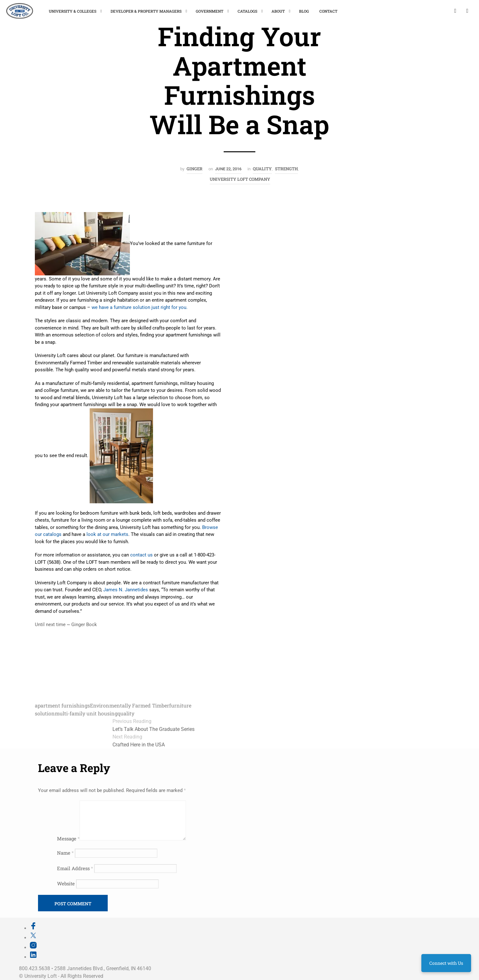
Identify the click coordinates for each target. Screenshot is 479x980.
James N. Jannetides (126, 590)
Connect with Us (446, 963)
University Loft (41, 976)
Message (68, 839)
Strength (286, 169)
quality (126, 713)
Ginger (195, 169)
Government (210, 11)
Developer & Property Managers (146, 11)
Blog (304, 11)
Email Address (75, 868)
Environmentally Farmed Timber (130, 705)
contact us (141, 555)
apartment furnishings (62, 705)
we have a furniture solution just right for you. (140, 307)
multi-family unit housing (86, 713)
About (278, 11)
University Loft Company (240, 179)
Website (66, 883)
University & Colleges (73, 11)
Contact (328, 11)
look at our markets (107, 534)
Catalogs (247, 11)
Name (65, 853)
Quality (262, 169)
